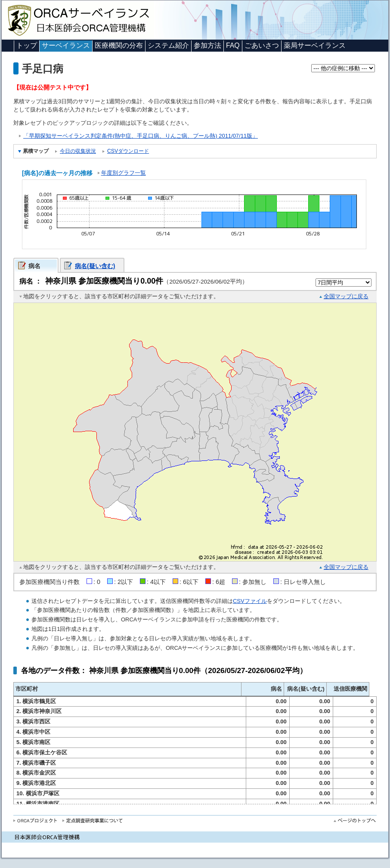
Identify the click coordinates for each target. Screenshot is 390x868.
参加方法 (207, 45)
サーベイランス (66, 45)
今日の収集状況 (78, 151)
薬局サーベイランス (315, 45)
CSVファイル (250, 601)
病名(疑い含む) (95, 266)
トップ (27, 45)
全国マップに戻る (346, 296)
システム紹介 (168, 45)
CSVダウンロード (128, 151)
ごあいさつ (262, 45)
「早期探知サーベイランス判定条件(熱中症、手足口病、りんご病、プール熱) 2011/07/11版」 (141, 136)
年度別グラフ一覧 (124, 173)
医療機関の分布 (119, 45)
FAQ (233, 45)
